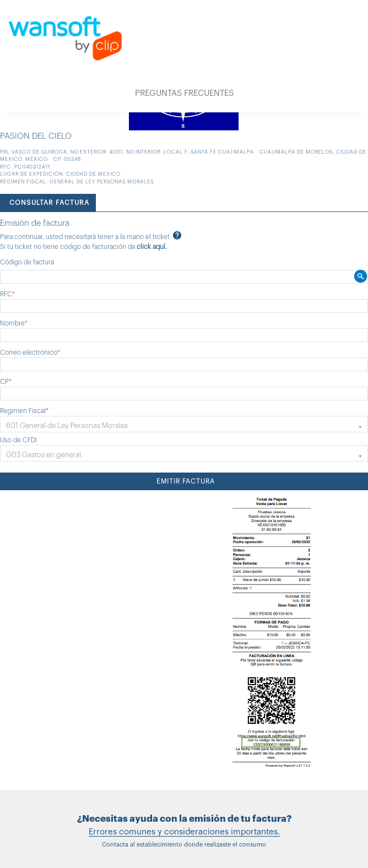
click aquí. (152, 247)
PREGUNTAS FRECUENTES (184, 93)
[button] (184, 424)
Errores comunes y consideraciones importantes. (184, 832)
